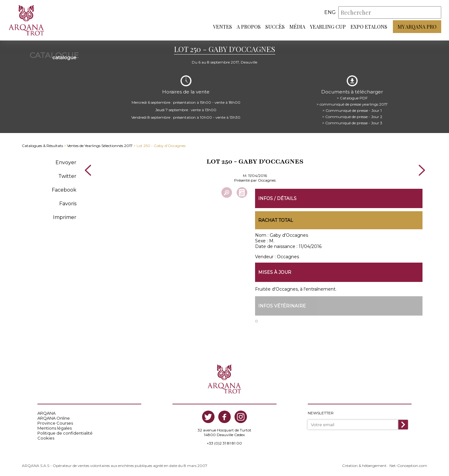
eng (330, 12)
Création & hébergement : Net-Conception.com (385, 466)
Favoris (68, 204)
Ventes (222, 27)
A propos (249, 27)
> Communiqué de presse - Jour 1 (352, 110)
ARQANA (46, 413)
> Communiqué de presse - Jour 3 (352, 123)
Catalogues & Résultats (42, 146)
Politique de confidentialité (65, 433)
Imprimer (65, 217)
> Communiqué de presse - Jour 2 (352, 117)
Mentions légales (55, 428)
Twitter (67, 176)
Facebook (64, 190)
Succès (275, 27)
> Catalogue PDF (352, 98)
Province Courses (55, 423)
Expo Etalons (369, 27)
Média (297, 27)
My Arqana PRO (417, 27)
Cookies (46, 438)
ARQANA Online (54, 418)
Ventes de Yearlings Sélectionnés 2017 (100, 146)
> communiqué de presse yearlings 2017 (352, 104)
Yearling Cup (328, 27)
